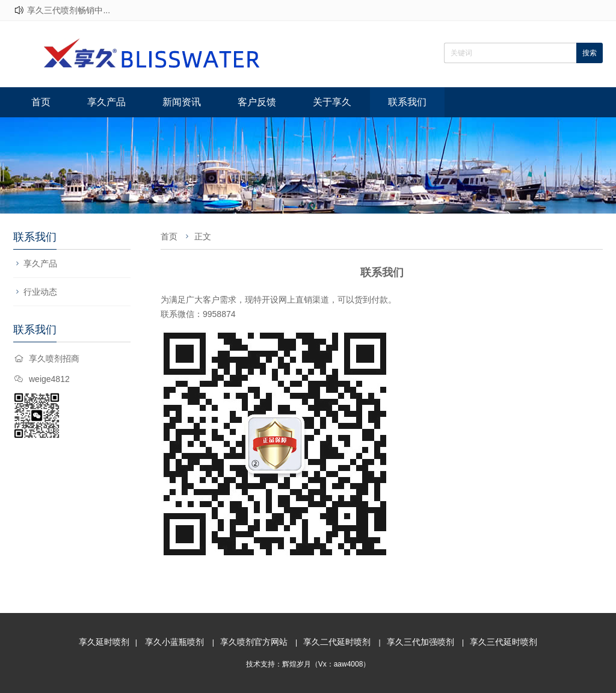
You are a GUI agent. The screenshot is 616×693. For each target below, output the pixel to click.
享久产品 (106, 102)
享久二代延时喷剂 (337, 642)
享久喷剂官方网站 (254, 642)
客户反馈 (257, 102)
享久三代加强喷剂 (420, 642)
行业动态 (40, 292)
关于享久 (332, 102)
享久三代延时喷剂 (504, 642)
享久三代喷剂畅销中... (69, 10)
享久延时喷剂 (104, 642)
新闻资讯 (182, 102)
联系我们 (407, 102)
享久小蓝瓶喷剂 (174, 642)
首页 (41, 102)
